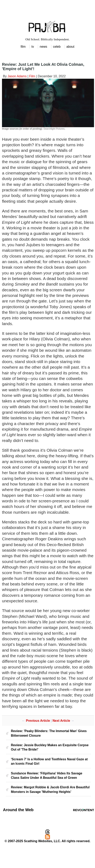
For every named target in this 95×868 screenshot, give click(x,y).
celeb (57, 47)
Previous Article (38, 721)
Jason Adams (17, 76)
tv (33, 47)
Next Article (61, 721)
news (43, 47)
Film (32, 76)
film (23, 47)
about (70, 47)
